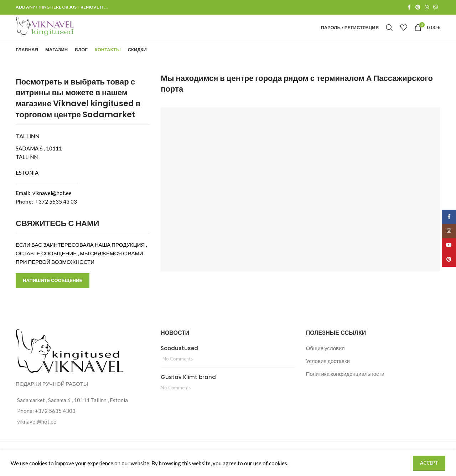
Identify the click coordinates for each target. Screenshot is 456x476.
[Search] (389, 34)
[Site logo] (60, 33)
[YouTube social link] (449, 245)
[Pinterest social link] (418, 8)
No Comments (178, 370)
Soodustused (179, 360)
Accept (429, 463)
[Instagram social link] (449, 231)
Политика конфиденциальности (345, 385)
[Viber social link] (436, 8)
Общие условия (325, 359)
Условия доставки (328, 372)
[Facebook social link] (409, 8)
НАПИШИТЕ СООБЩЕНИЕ (53, 292)
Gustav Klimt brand (188, 388)
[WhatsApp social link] (427, 8)
